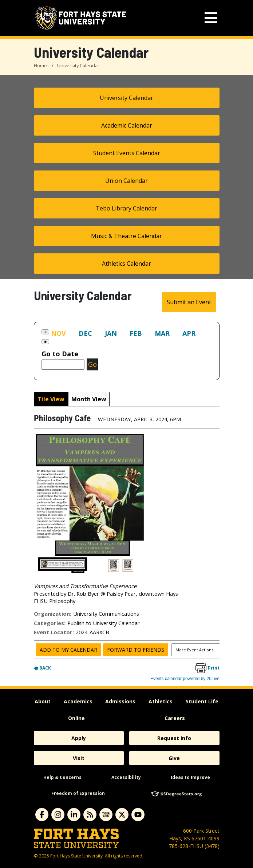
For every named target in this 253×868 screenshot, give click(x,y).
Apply (79, 738)
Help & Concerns (62, 777)
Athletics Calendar (127, 264)
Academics (78, 701)
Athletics (161, 701)
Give (174, 758)
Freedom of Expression (78, 793)
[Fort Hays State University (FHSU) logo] (80, 18)
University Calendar (78, 65)
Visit (79, 758)
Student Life (202, 701)
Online (76, 718)
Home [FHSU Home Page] (40, 65)
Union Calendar (127, 181)
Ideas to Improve (190, 777)
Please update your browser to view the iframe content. (127, 338)
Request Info (174, 738)
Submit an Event (189, 302)
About (43, 701)
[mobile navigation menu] (211, 18)
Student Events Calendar (127, 153)
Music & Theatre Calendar (127, 236)
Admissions (120, 701)
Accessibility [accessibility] (126, 777)
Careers (175, 718)
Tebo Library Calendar (127, 208)
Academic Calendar (127, 125)
